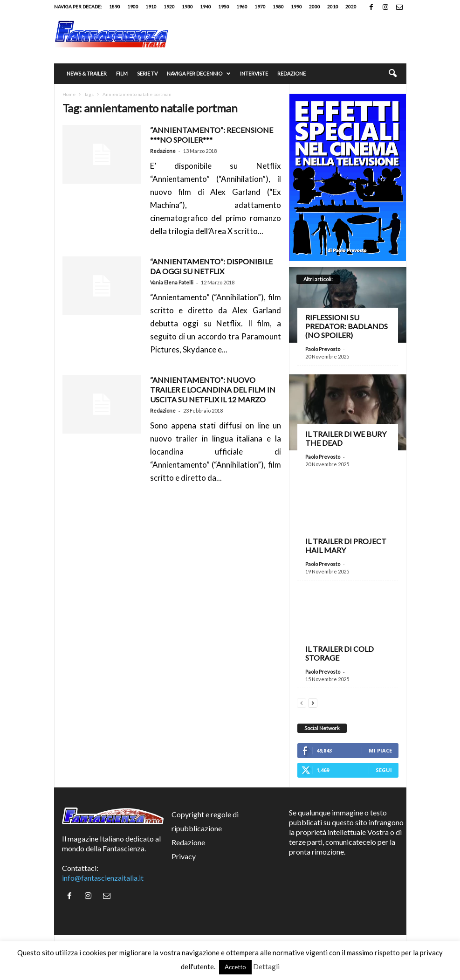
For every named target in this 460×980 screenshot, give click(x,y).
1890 (115, 7)
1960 (242, 7)
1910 (151, 7)
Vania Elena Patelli (172, 282)
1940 (206, 7)
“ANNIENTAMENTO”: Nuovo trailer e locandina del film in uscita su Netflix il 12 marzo (213, 390)
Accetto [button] (235, 967)
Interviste (254, 73)
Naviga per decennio (199, 74)
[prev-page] (302, 702)
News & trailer (87, 73)
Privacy (184, 856)
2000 (315, 7)
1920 (169, 7)
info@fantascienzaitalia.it (103, 878)
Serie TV (147, 73)
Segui (384, 770)
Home (69, 94)
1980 (278, 7)
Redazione (292, 73)
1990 (296, 7)
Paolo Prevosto (323, 349)
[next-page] (313, 702)
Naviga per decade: (78, 7)
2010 (333, 7)
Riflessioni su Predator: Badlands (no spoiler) (347, 326)
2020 (351, 7)
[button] (392, 74)
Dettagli (266, 966)
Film (122, 73)
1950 (224, 7)
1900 (133, 7)
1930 (187, 7)
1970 (260, 7)
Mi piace (380, 750)
